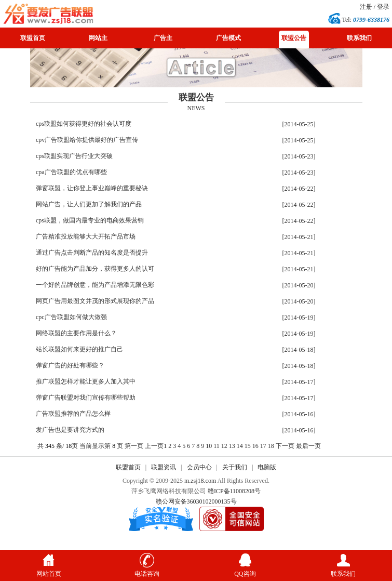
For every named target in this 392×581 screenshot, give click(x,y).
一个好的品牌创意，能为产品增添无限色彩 (95, 285)
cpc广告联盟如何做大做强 (71, 317)
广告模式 (228, 38)
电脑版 (267, 467)
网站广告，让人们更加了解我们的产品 (89, 204)
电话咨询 (147, 570)
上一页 (154, 446)
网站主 (98, 38)
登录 (383, 7)
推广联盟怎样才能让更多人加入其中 (86, 381)
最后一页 (308, 446)
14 (240, 446)
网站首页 (49, 570)
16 (255, 446)
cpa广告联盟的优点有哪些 (71, 172)
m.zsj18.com (200, 481)
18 (271, 446)
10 (209, 446)
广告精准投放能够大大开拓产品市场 (86, 236)
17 (263, 446)
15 (248, 446)
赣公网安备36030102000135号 (196, 501)
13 (232, 446)
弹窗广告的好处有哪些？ (70, 365)
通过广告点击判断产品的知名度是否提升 (92, 253)
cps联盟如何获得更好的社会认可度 (84, 124)
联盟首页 (33, 38)
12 (224, 446)
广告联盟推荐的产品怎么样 (73, 414)
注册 (366, 7)
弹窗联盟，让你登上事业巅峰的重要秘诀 (92, 188)
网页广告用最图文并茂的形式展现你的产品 (95, 301)
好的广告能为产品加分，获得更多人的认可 (95, 269)
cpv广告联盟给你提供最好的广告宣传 (87, 140)
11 (217, 446)
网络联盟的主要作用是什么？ (76, 333)
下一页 (285, 446)
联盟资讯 (164, 467)
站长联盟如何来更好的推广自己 (79, 349)
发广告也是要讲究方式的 (70, 430)
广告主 (163, 38)
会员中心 (199, 467)
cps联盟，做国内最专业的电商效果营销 (90, 220)
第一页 (134, 446)
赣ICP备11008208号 (234, 491)
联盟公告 (294, 38)
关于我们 (235, 467)
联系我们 (359, 38)
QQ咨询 (245, 570)
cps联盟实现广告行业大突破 (74, 156)
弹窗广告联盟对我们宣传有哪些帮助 (86, 398)
